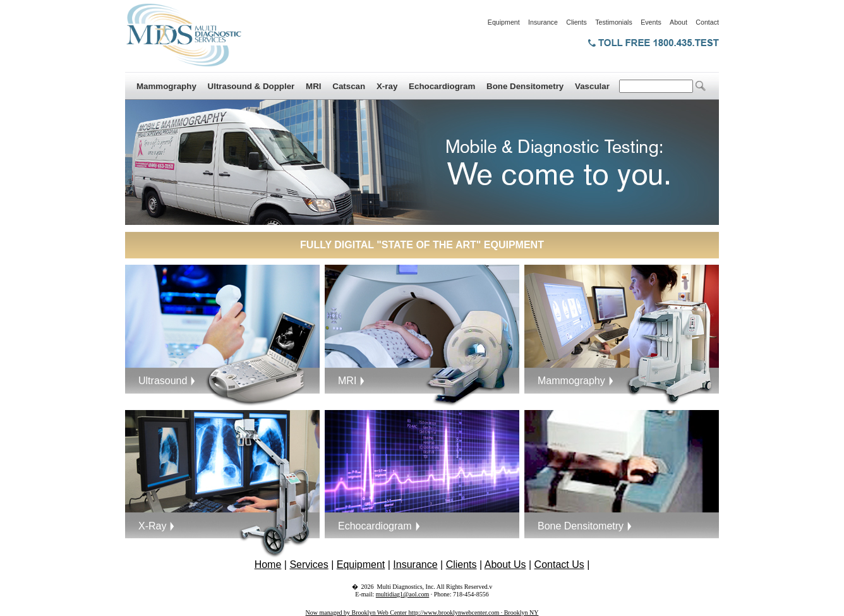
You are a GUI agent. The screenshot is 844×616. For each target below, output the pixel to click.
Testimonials (614, 22)
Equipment (504, 22)
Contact (707, 22)
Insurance (543, 22)
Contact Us (559, 565)
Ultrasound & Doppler (251, 86)
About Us (505, 565)
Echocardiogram (442, 86)
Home (268, 565)
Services (309, 565)
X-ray (387, 86)
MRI (313, 86)
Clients (576, 22)
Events (651, 22)
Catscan (349, 86)
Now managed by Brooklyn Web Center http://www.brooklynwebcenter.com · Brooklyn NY (422, 613)
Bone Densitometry (525, 86)
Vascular (592, 86)
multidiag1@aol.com (402, 594)
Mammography (166, 86)
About (678, 22)
